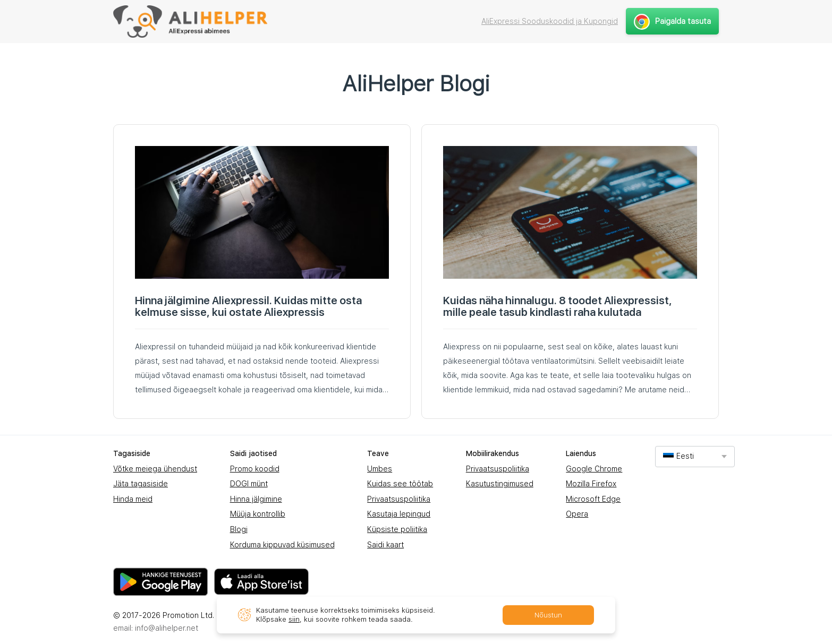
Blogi (239, 529)
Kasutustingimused (500, 484)
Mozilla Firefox (591, 484)
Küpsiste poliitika (397, 529)
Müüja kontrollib (258, 514)
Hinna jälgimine (256, 499)
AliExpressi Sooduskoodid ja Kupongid (550, 21)
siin (294, 619)
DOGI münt (249, 484)
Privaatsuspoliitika (399, 499)
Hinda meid (133, 499)
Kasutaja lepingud (399, 514)
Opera (577, 514)
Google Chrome (594, 469)
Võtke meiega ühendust (155, 469)
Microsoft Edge (593, 499)
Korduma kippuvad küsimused (282, 545)
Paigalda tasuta (672, 21)
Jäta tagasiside (141, 484)
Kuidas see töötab (400, 484)
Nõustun (548, 615)
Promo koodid (255, 469)
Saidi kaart (385, 545)
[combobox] (695, 456)
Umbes (380, 469)
